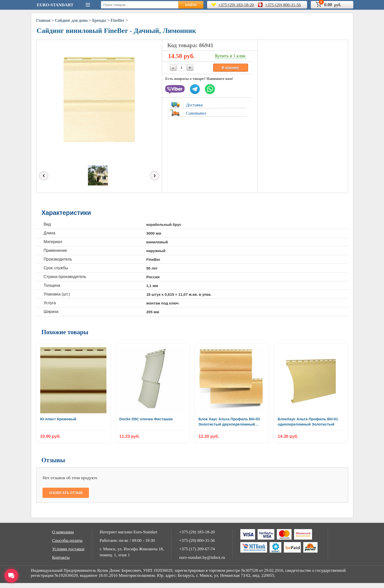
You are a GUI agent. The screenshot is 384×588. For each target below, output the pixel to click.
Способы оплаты (67, 540)
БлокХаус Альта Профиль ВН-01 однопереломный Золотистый (308, 422)
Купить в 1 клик (230, 56)
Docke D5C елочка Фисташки (146, 419)
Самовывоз (196, 113)
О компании (63, 532)
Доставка (194, 105)
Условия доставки (68, 549)
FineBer (118, 20)
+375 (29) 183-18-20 (236, 5)
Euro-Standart (55, 5)
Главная (43, 20)
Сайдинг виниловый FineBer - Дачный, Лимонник (117, 31)
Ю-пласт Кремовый (58, 419)
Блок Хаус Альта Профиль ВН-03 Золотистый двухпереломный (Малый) (229, 422)
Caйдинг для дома (71, 20)
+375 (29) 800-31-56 (283, 5)
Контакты (61, 557)
